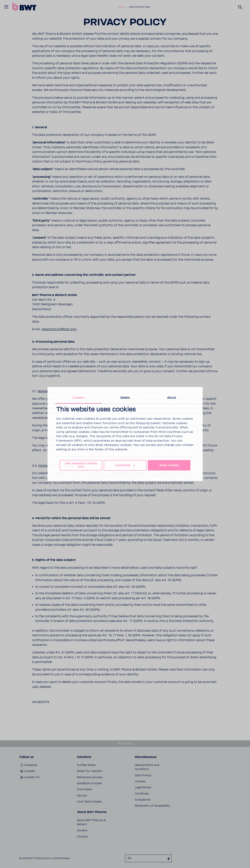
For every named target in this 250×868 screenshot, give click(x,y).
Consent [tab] (79, 398)
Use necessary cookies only (81, 465)
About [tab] (172, 398)
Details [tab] (125, 398)
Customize (125, 465)
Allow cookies (169, 465)
